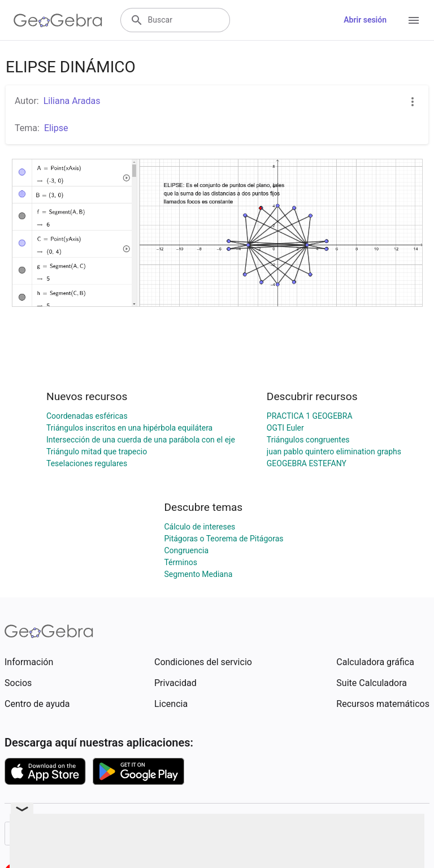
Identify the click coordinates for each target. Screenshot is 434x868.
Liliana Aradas (72, 101)
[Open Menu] (414, 20)
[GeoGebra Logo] (58, 20)
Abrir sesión (365, 20)
